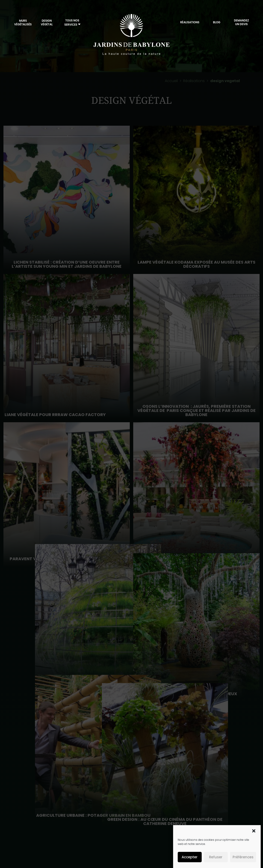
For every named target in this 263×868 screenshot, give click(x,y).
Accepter (190, 857)
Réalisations (190, 22)
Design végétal (47, 22)
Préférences (243, 857)
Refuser (216, 857)
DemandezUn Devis (241, 22)
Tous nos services (72, 22)
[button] (254, 831)
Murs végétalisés (23, 22)
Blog (217, 22)
